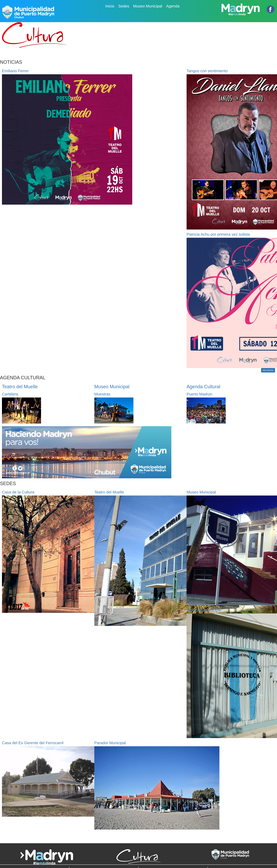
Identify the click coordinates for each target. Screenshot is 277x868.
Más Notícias (268, 370)
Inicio (110, 6)
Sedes (124, 6)
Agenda (173, 6)
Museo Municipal (148, 6)
